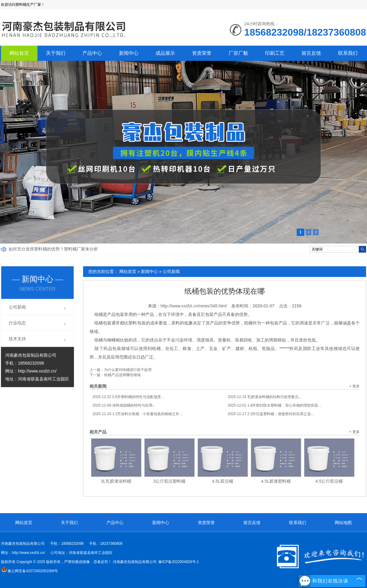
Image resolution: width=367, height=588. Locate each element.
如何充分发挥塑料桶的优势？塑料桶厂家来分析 (53, 249)
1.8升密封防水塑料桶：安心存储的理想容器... (274, 405)
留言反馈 (311, 53)
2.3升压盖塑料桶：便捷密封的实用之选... (271, 414)
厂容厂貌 (238, 53)
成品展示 (165, 53)
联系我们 (348, 53)
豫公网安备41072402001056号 (30, 571)
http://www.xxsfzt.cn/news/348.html (194, 306)
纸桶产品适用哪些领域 (122, 375)
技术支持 (17, 339)
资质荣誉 (202, 53)
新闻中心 (129, 53)
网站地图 (343, 523)
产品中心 (92, 53)
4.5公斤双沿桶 (329, 481)
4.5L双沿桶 (223, 481)
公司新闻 (171, 271)
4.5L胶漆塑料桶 (276, 481)
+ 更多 (355, 386)
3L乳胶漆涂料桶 (116, 481)
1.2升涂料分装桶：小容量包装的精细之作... (137, 414)
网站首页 (19, 53)
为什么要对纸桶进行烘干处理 (128, 370)
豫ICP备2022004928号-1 (178, 562)
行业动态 (17, 323)
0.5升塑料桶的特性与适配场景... (128, 397)
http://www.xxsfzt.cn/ (37, 371)
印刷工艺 (275, 53)
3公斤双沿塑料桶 (170, 481)
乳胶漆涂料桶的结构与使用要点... (265, 397)
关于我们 (56, 53)
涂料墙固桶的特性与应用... (124, 405)
